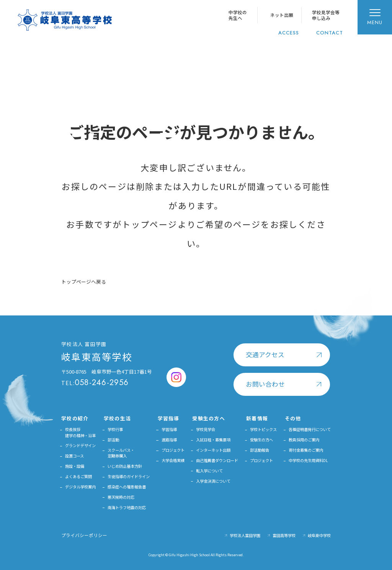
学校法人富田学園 (245, 535)
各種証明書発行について (310, 429)
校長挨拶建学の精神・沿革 (80, 432)
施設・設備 (75, 466)
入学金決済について (213, 481)
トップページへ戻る (84, 282)
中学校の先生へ (238, 15)
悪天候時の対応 (121, 497)
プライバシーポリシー (84, 535)
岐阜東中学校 (319, 535)
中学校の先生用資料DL (308, 460)
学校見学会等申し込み (326, 15)
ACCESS (289, 33)
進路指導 (169, 440)
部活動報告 (260, 450)
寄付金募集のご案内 (306, 450)
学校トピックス (263, 429)
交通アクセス (265, 354)
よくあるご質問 (78, 476)
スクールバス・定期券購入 (121, 453)
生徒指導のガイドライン (129, 476)
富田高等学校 (284, 535)
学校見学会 (206, 429)
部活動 (113, 440)
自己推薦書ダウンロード (217, 460)
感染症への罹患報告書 (127, 487)
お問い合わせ (265, 384)
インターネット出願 (213, 450)
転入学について (209, 471)
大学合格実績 (173, 460)
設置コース (74, 456)
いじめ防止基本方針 (125, 466)
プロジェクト (173, 450)
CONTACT (330, 33)
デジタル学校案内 (80, 487)
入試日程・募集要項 (213, 440)
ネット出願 (282, 15)
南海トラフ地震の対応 (127, 507)
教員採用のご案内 (304, 440)
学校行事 (115, 429)
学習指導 (169, 429)
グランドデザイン (80, 445)
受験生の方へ (261, 440)
